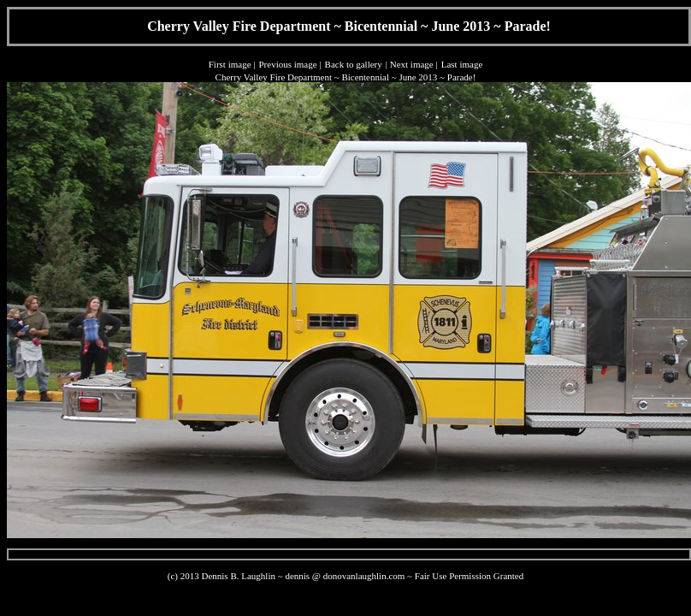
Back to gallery (354, 64)
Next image (412, 64)
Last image (462, 64)
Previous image (287, 64)
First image (230, 64)
